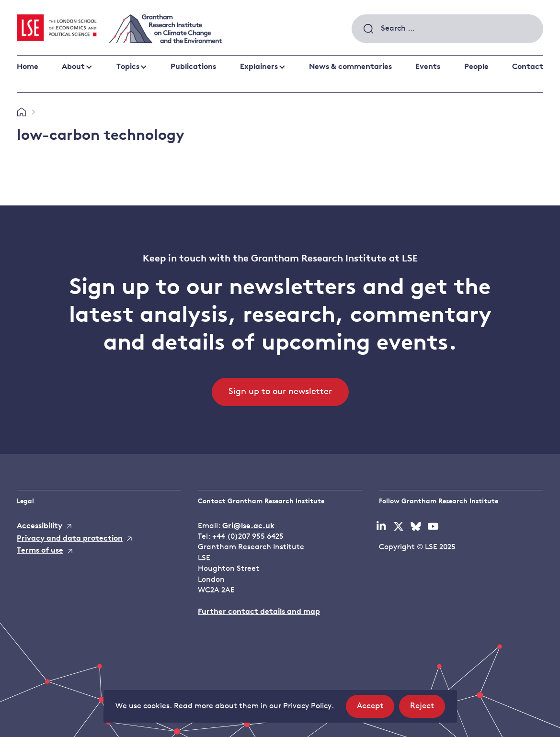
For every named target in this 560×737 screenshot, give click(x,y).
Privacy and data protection (70, 539)
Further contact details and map (259, 612)
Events (428, 67)
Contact (528, 67)
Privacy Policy (307, 706)
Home (28, 67)
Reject (428, 709)
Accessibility (40, 526)
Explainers (259, 67)
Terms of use (40, 551)
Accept (376, 709)
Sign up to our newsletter (280, 392)
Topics (128, 67)
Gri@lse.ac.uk (249, 526)
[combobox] (447, 29)
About (73, 67)
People (476, 67)
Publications (193, 67)
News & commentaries (350, 67)
